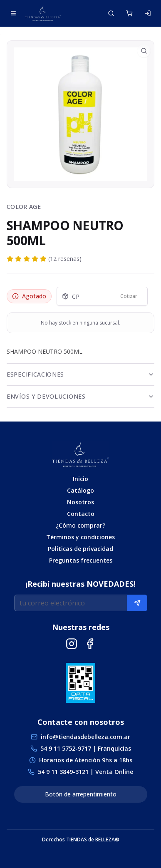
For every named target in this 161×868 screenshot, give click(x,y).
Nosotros (80, 502)
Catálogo (80, 490)
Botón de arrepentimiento (81, 794)
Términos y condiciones (80, 537)
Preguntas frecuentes (81, 560)
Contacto (81, 514)
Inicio (80, 479)
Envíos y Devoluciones (80, 396)
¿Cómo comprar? (80, 525)
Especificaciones (80, 374)
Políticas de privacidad (80, 549)
